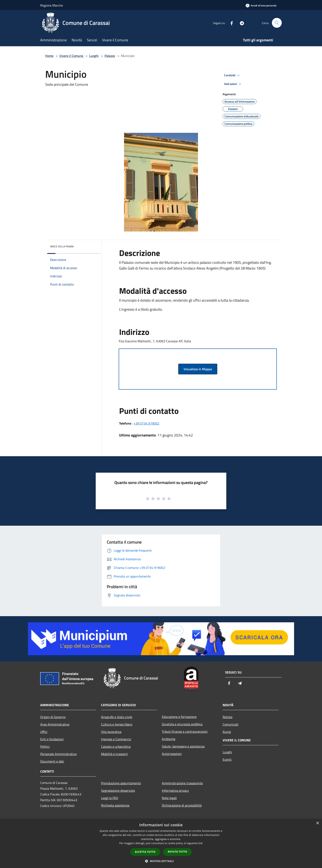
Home (49, 56)
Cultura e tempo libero (117, 724)
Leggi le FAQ (110, 798)
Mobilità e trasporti (114, 754)
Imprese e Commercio (116, 739)
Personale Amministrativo (58, 754)
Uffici (44, 732)
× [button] (317, 823)
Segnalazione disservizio (118, 790)
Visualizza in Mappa (198, 369)
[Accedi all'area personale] (261, 5)
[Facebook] (230, 23)
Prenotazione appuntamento (121, 783)
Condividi (232, 75)
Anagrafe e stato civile (117, 717)
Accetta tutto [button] (145, 852)
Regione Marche (52, 5)
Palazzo (110, 56)
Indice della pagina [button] (62, 246)
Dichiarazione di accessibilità (182, 805)
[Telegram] (240, 23)
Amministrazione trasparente (182, 783)
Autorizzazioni (172, 754)
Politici (45, 746)
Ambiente (169, 739)
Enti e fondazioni (52, 739)
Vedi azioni (233, 84)
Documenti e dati (52, 761)
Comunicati (231, 724)
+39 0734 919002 (147, 423)
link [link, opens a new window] (201, 843)
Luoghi (94, 56)
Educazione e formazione (179, 717)
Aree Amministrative (55, 724)
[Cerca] (277, 23)
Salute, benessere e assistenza (183, 746)
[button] (161, 861)
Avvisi (227, 732)
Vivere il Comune (72, 56)
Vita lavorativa (111, 732)
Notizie (228, 717)
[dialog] (161, 843)
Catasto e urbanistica (116, 746)
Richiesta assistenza (115, 805)
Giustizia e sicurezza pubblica (182, 724)
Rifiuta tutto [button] (178, 852)
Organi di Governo (53, 717)
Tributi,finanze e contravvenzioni (185, 731)
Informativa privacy (175, 790)
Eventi (227, 759)
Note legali (169, 798)
